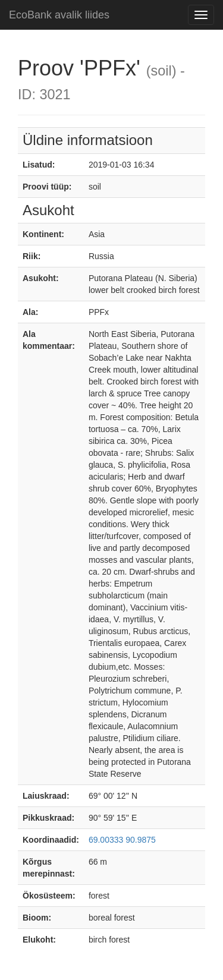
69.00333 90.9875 (122, 840)
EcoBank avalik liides (59, 15)
